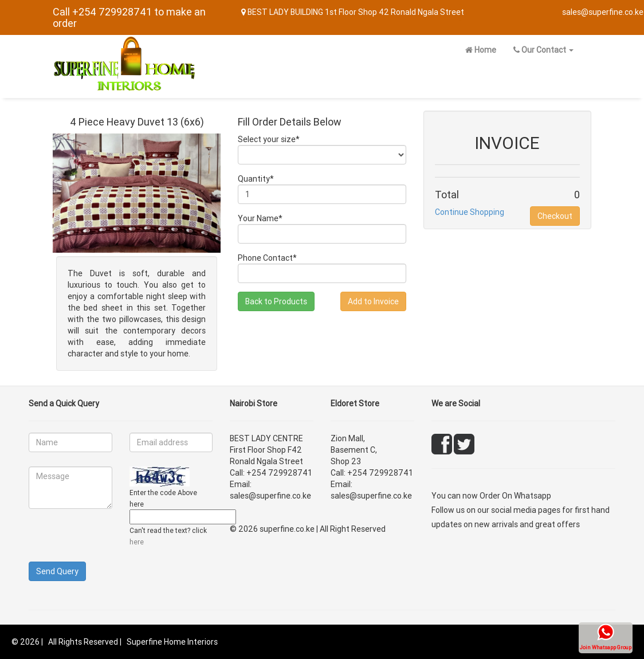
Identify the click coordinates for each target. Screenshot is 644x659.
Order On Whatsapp (515, 496)
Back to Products (276, 301)
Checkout (555, 216)
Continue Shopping (470, 212)
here (137, 542)
